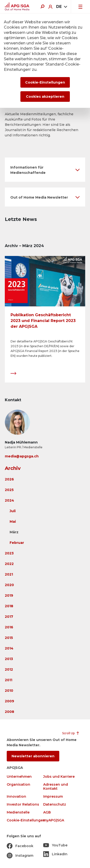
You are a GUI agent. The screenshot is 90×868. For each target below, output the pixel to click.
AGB (47, 812)
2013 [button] (9, 659)
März (14, 532)
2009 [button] (9, 701)
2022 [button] (9, 564)
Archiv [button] (13, 468)
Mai (13, 522)
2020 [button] (9, 585)
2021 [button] (9, 574)
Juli (13, 511)
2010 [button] (9, 691)
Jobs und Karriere (59, 777)
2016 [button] (9, 627)
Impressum (53, 797)
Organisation (18, 785)
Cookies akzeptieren (45, 97)
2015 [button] (9, 638)
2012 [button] (9, 669)
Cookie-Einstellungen (26, 820)
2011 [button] (9, 680)
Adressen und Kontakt (56, 787)
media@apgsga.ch (22, 456)
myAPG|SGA (54, 820)
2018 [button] (9, 606)
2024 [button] (9, 500)
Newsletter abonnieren (33, 756)
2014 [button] (9, 648)
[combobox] (62, 7)
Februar (17, 543)
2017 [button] (9, 617)
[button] (45, 170)
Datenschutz (55, 804)
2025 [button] (9, 490)
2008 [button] (9, 712)
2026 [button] (9, 479)
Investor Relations (23, 804)
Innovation (16, 797)
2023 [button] (9, 553)
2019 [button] (9, 595)
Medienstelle (18, 812)
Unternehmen (19, 777)
